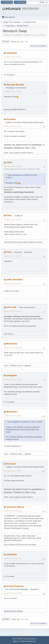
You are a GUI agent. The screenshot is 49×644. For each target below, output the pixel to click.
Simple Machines (31, 641)
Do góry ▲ (33, 639)
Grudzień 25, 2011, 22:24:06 (13, 379)
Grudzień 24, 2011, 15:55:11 (13, 91)
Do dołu (6, 42)
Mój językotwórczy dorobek (13, 611)
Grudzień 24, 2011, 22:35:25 (13, 219)
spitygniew (12, 53)
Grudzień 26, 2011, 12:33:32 (13, 511)
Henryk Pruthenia (15, 586)
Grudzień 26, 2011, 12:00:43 (13, 471)
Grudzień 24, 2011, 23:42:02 (13, 311)
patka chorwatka (14, 280)
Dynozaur (11, 119)
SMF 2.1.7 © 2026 (19, 641)
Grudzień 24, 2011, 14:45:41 (13, 57)
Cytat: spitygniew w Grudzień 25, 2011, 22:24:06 (25, 422)
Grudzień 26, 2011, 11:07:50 (13, 416)
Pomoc (15, 639)
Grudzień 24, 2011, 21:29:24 (13, 166)
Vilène (9, 162)
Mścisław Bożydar (15, 85)
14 (26, 42)
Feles (9, 216)
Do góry (6, 619)
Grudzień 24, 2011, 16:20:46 (13, 126)
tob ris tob (11, 307)
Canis (9, 252)
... (24, 42)
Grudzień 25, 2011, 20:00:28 (13, 348)
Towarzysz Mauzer (15, 507)
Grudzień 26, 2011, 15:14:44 (13, 558)
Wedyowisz (12, 344)
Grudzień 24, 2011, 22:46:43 (13, 256)
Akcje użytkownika (38, 46)
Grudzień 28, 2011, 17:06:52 (13, 593)
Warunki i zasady (23, 639)
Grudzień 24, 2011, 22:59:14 (13, 283)
